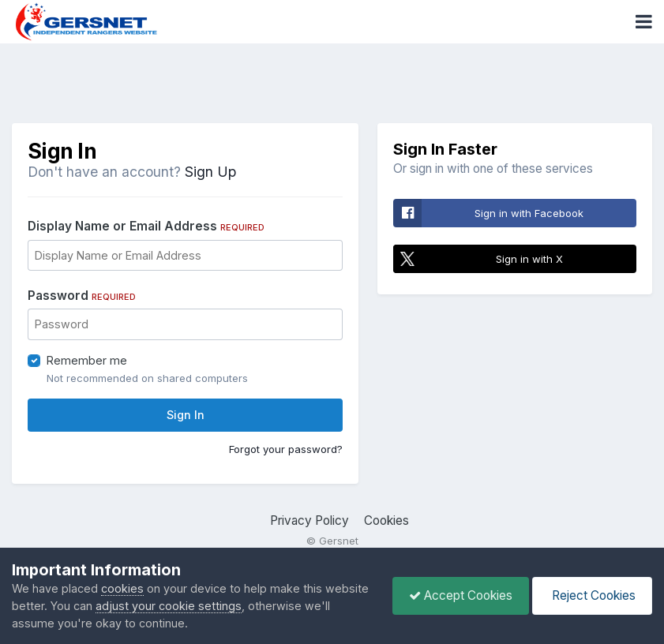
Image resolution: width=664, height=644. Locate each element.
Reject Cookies (592, 595)
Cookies (386, 520)
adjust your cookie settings (169, 606)
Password (82, 296)
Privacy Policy (309, 520)
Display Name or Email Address (146, 226)
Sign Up (210, 172)
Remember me (87, 360)
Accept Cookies (461, 595)
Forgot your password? (286, 449)
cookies (122, 588)
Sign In (186, 415)
